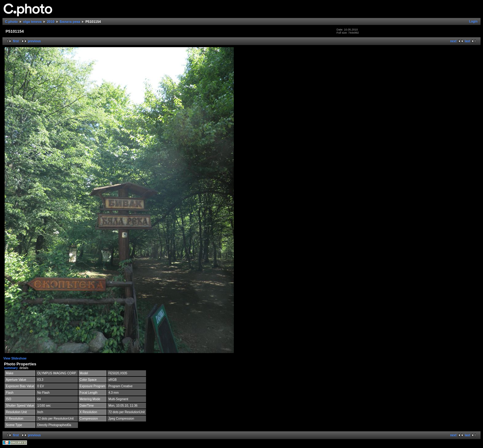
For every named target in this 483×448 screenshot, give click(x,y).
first (16, 41)
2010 (51, 22)
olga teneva (32, 22)
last (467, 41)
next (453, 41)
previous (34, 41)
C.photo (11, 22)
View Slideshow (15, 358)
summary (11, 368)
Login (473, 21)
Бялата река (70, 22)
